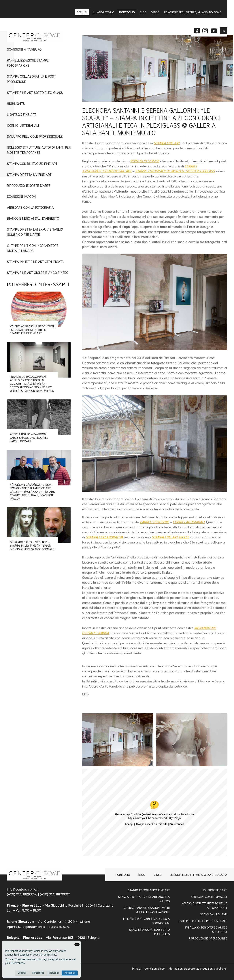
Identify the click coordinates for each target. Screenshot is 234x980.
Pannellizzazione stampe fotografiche (28, 63)
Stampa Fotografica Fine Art (149, 890)
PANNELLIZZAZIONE (155, 522)
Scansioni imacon (21, 196)
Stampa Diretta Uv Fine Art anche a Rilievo (144, 899)
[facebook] (197, 30)
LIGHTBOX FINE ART (117, 171)
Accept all (70, 973)
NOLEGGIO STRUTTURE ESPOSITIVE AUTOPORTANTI (204, 905)
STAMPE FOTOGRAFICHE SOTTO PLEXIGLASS (150, 932)
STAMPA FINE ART (167, 143)
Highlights (16, 103)
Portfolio (123, 874)
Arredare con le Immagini (209, 896)
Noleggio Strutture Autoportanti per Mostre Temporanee (39, 150)
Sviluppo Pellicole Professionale (35, 136)
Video (157, 874)
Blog (142, 874)
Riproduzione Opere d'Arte (29, 185)
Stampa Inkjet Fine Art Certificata (35, 261)
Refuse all (54, 973)
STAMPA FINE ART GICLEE (170, 537)
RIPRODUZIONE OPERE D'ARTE (208, 938)
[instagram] (205, 30)
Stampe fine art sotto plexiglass (35, 92)
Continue (22, 973)
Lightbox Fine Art (214, 890)
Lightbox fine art (22, 114)
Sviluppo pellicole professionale (203, 921)
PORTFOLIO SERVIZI (145, 161)
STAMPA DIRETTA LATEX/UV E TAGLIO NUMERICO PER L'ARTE (35, 232)
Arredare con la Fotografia (30, 207)
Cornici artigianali (23, 125)
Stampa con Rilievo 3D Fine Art (32, 163)
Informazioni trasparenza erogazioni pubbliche (197, 968)
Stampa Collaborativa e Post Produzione (31, 79)
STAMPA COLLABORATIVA (104, 537)
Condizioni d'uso (155, 968)
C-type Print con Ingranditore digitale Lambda (33, 248)
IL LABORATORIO (104, 12)
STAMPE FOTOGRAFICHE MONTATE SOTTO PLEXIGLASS (175, 171)
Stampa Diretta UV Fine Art (29, 174)
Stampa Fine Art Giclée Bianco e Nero (38, 272)
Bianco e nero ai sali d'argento (33, 218)
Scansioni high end (214, 914)
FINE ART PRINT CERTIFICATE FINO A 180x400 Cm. (147, 921)
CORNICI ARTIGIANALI (189, 522)
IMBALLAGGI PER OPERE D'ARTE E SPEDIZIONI (206, 929)
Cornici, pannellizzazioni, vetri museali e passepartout (147, 910)
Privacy (137, 968)
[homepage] (34, 874)
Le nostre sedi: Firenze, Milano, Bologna (199, 874)
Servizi (82, 12)
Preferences (38, 973)
